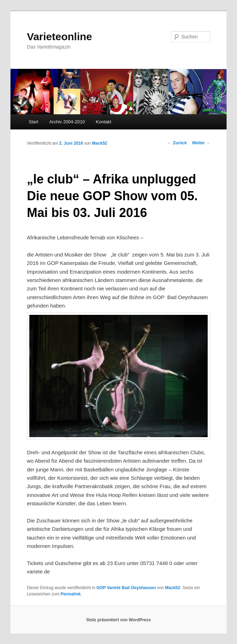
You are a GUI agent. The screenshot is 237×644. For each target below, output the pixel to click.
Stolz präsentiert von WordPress (118, 620)
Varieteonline (60, 37)
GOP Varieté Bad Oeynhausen (126, 588)
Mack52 (100, 143)
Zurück (177, 143)
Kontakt (104, 122)
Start (33, 122)
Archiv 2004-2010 (67, 122)
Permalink (71, 594)
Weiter (201, 143)
